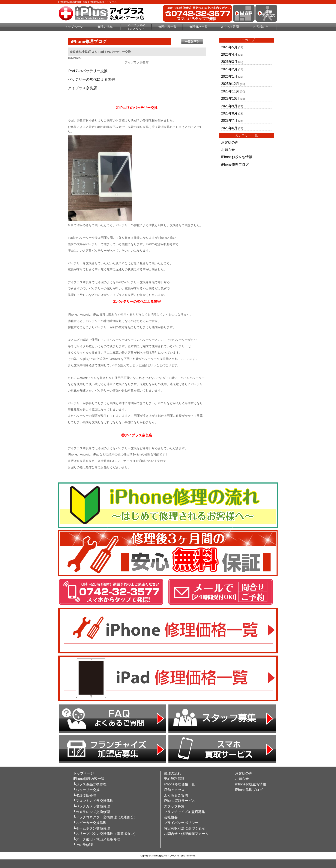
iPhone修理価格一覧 (179, 784)
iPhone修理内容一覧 (89, 779)
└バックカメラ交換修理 (92, 806)
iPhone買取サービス (179, 801)
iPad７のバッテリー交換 (88, 71)
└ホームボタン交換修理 (92, 828)
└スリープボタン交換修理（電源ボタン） (105, 834)
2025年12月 (230, 84)
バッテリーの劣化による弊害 (91, 79)
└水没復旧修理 (85, 795)
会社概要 (171, 817)
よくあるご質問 (176, 795)
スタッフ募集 (174, 806)
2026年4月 (229, 54)
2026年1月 (229, 76)
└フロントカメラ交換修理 (93, 801)
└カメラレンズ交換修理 (92, 812)
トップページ (74, 27)
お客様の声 (261, 27)
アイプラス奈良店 (82, 88)
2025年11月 (230, 91)
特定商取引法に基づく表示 (184, 828)
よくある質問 (230, 27)
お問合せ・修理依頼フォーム (186, 834)
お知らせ (228, 150)
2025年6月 (229, 128)
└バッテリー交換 (86, 790)
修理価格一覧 (198, 27)
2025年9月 (229, 106)
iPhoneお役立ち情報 (237, 157)
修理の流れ (105, 27)
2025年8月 (229, 113)
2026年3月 (229, 62)
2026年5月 (229, 47)
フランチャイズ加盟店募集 (184, 812)
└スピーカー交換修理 (90, 823)
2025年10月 (230, 99)
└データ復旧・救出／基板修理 (97, 839)
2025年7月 (229, 121)
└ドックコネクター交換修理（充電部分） (105, 817)
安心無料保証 (174, 779)
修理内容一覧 (167, 27)
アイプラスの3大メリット (136, 27)
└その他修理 (83, 845)
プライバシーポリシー (181, 823)
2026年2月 (229, 69)
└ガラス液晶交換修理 (90, 784)
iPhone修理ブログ (235, 164)
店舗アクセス (174, 790)
